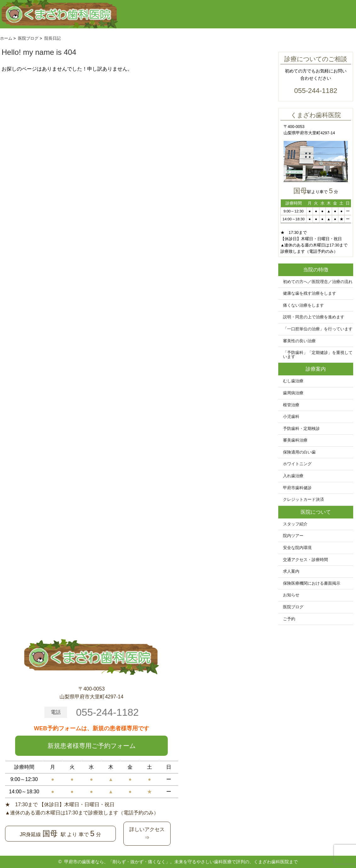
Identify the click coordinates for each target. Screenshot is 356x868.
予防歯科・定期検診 (301, 429)
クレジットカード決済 (303, 500)
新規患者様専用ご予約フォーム (92, 746)
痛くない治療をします (303, 305)
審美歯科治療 (295, 440)
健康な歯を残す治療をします (310, 293)
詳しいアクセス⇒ (147, 833)
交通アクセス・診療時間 (305, 560)
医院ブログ (293, 607)
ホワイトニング (297, 464)
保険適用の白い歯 (299, 452)
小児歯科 (291, 417)
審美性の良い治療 (299, 341)
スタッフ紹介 (295, 524)
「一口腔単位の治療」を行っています (318, 329)
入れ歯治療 (293, 476)
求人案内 (291, 571)
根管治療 (291, 405)
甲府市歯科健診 (297, 488)
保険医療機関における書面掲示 (312, 583)
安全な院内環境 (297, 548)
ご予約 (289, 619)
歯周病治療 (293, 393)
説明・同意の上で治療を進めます (314, 317)
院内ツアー (293, 536)
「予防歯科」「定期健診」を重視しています (318, 355)
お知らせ (291, 595)
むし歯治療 (293, 381)
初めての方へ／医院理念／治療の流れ (318, 282)
